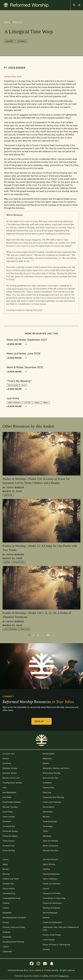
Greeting (46, 869)
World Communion (50, 846)
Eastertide (7, 821)
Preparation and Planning (53, 797)
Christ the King (9, 850)
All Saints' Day (9, 846)
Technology (48, 826)
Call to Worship (49, 864)
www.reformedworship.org (19, 289)
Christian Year (8, 884)
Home (7, 22)
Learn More (17, 344)
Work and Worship (50, 841)
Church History (9, 888)
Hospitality (7, 937)
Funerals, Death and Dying (14, 927)
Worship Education (51, 850)
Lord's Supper (49, 940)
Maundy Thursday (10, 807)
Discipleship (13, 385)
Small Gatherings (50, 821)
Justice (27, 403)
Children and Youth (11, 879)
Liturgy (21, 41)
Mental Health (49, 754)
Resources (18, 22)
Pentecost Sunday (10, 831)
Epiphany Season (10, 773)
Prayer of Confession (51, 884)
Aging (5, 864)
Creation (6, 903)
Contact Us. (64, 976)
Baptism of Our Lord (11, 778)
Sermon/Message (50, 913)
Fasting (6, 922)
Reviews (46, 817)
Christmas (7, 763)
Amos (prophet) (14, 403)
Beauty (6, 869)
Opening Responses (51, 874)
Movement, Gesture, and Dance (56, 768)
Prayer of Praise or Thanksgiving (56, 945)
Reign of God (19, 562)
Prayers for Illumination (52, 903)
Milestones (47, 758)
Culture (6, 908)
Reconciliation (49, 807)
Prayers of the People (52, 935)
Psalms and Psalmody (52, 802)
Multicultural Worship (52, 773)
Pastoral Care (48, 788)
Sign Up (42, 721)
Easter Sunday (9, 817)
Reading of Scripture (51, 908)
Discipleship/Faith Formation (14, 917)
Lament (37, 403)
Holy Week (7, 797)
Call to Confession (50, 879)
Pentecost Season (10, 836)
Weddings (47, 836)
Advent (10, 41)
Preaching (47, 792)
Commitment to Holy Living (54, 898)
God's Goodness (11, 629)
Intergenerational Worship (13, 942)
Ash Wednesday (9, 792)
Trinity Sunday (9, 841)
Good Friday (8, 812)
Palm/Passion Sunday (12, 802)
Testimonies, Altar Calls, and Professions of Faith (61, 929)
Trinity (45, 831)
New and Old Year (50, 778)
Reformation (48, 812)
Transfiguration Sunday (12, 783)
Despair (7, 562)
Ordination (47, 783)
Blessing (6, 874)
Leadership (7, 951)
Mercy (46, 403)
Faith (24, 385)
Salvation (8, 495)
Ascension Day (9, 826)
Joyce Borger (17, 68)
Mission (46, 763)
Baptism (46, 917)
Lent (4, 788)
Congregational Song (11, 898)
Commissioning (9, 893)
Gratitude (25, 629)
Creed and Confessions (53, 922)
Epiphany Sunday (10, 768)
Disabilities (7, 913)
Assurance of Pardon (52, 893)
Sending (46, 949)
